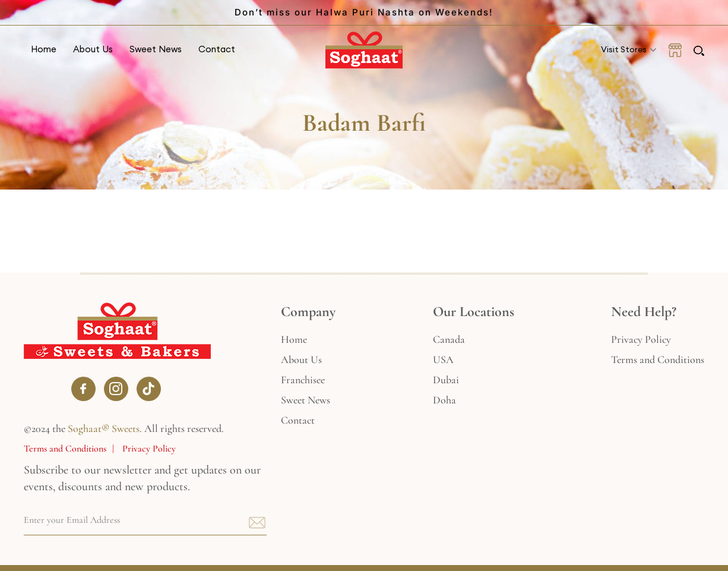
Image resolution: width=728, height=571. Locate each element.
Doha (444, 400)
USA (443, 359)
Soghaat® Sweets (104, 428)
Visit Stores (624, 49)
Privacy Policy (149, 449)
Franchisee (303, 380)
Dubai (446, 380)
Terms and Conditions (65, 449)
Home (44, 49)
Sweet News (156, 49)
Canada (449, 339)
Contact (217, 49)
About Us (93, 49)
